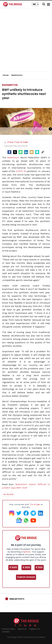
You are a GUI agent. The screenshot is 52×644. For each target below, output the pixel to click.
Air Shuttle (9, 494)
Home (7, 75)
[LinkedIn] (26, 152)
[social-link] (43, 152)
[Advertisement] (26, 42)
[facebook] (9, 152)
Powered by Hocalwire (35, 637)
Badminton (10, 85)
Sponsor (27, 552)
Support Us (34, 629)
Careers (6, 632)
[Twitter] (15, 152)
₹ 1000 (39, 567)
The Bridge (35, 504)
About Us (22, 629)
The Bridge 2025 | (15, 637)
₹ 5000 (13, 567)
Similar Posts (17, 599)
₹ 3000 (26, 567)
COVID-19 (21, 171)
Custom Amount (26, 577)
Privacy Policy (9, 629)
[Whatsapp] (21, 152)
